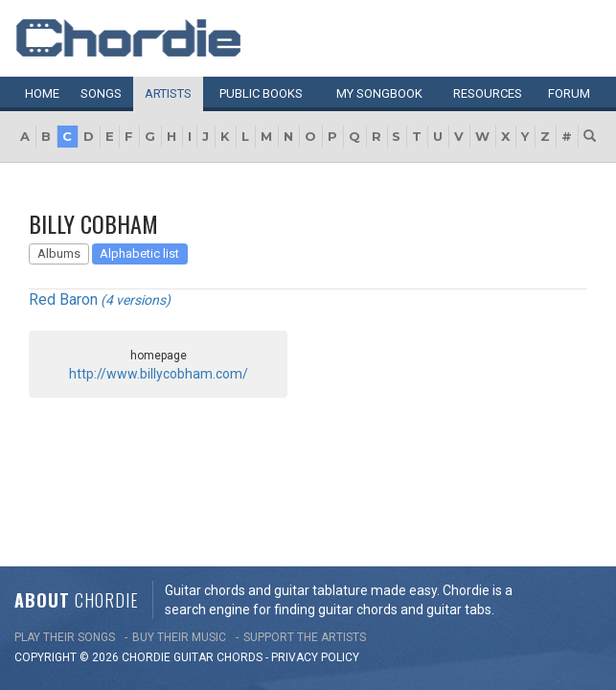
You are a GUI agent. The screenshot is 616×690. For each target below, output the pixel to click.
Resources (488, 93)
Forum (569, 93)
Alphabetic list (139, 253)
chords (240, 507)
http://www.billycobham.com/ (159, 374)
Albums (59, 253)
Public (261, 93)
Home (42, 93)
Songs (101, 93)
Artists (168, 93)
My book (379, 93)
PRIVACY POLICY (315, 507)
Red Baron (63, 299)
